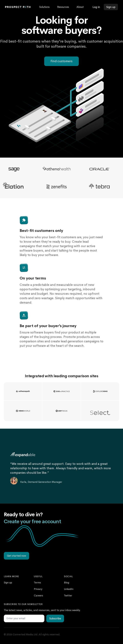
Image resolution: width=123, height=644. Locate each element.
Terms (37, 583)
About (80, 7)
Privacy (38, 589)
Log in (96, 7)
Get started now (16, 556)
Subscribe (55, 618)
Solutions (44, 7)
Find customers (61, 61)
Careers (39, 596)
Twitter (68, 596)
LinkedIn (69, 589)
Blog (67, 583)
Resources (63, 7)
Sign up (111, 7)
